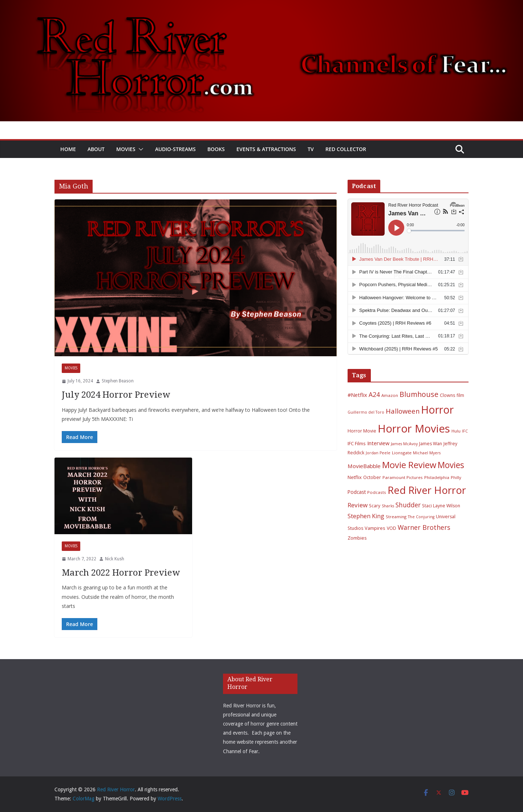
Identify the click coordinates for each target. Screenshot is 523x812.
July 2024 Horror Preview (116, 395)
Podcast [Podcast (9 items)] (357, 492)
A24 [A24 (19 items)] (374, 394)
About (96, 149)
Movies (126, 149)
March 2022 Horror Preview (121, 573)
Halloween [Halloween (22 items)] (403, 411)
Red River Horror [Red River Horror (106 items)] (427, 490)
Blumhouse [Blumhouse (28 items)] (419, 394)
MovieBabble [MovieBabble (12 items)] (364, 466)
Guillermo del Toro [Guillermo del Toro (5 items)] (366, 412)
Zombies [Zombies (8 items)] (357, 538)
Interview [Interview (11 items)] (378, 443)
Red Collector (346, 149)
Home (68, 149)
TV (311, 149)
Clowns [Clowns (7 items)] (447, 395)
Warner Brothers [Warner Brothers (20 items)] (424, 527)
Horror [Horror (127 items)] (437, 410)
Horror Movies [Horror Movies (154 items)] (414, 429)
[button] (139, 149)
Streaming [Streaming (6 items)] (396, 517)
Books (216, 149)
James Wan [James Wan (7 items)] (431, 444)
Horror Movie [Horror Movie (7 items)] (362, 431)
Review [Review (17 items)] (358, 505)
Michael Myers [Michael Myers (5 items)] (427, 453)
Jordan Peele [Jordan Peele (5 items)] (378, 453)
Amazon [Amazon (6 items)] (390, 395)
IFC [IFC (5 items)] (465, 431)
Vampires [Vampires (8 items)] (375, 528)
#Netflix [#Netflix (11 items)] (357, 395)
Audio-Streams (175, 149)
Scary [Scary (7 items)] (375, 506)
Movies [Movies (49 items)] (451, 465)
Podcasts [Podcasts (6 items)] (377, 492)
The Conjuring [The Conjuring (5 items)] (421, 517)
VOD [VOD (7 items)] (392, 528)
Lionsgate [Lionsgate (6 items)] (402, 453)
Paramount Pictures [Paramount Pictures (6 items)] (403, 477)
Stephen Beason (118, 381)
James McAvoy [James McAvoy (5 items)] (404, 444)
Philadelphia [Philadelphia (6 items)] (437, 477)
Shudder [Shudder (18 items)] (408, 505)
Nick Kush (115, 559)
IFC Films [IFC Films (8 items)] (357, 443)
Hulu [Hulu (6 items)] (456, 431)
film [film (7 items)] (460, 395)
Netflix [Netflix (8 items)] (355, 477)
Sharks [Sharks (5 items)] (388, 506)
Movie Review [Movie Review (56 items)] (409, 465)
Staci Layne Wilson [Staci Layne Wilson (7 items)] (441, 506)
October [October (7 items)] (372, 477)
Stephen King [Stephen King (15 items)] (366, 516)
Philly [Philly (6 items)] (456, 477)
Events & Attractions (266, 149)
